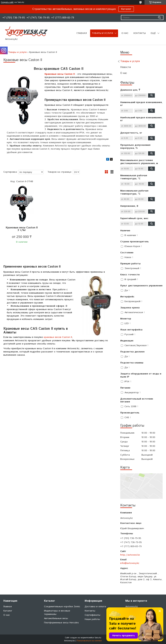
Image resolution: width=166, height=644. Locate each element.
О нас (125, 33)
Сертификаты (92, 615)
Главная (82, 33)
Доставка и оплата (95, 607)
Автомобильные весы (56, 618)
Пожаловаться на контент (89, 641)
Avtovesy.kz (132, 607)
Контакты (140, 33)
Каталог (126, 9)
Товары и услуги (102, 33)
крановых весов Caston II (58, 337)
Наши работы (92, 619)
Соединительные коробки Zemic (62, 607)
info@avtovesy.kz (130, 563)
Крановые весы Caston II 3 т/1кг (22, 229)
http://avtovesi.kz (130, 555)
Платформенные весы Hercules (61, 623)
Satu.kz (98, 638)
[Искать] (159, 18)
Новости (126, 67)
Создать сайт (7, 2)
